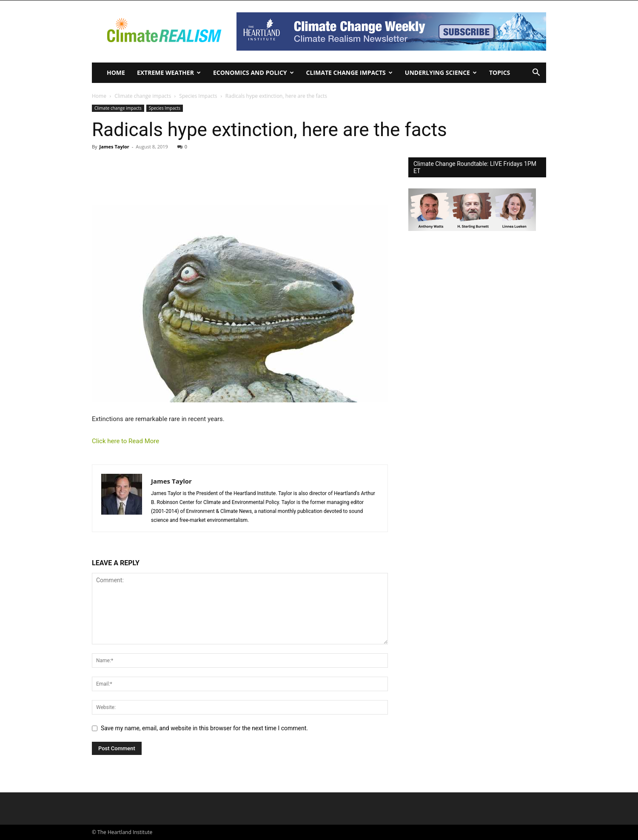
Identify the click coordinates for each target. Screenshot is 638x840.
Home (116, 73)
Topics (500, 73)
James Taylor (114, 147)
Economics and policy (253, 73)
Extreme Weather (169, 73)
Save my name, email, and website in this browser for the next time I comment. (204, 728)
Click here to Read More (125, 441)
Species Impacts (198, 96)
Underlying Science (441, 73)
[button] (536, 73)
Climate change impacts (349, 73)
